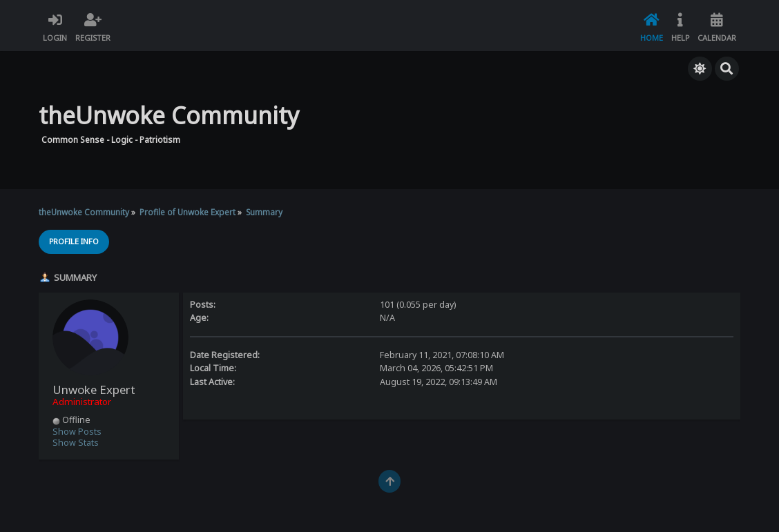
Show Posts (77, 432)
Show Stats (76, 443)
